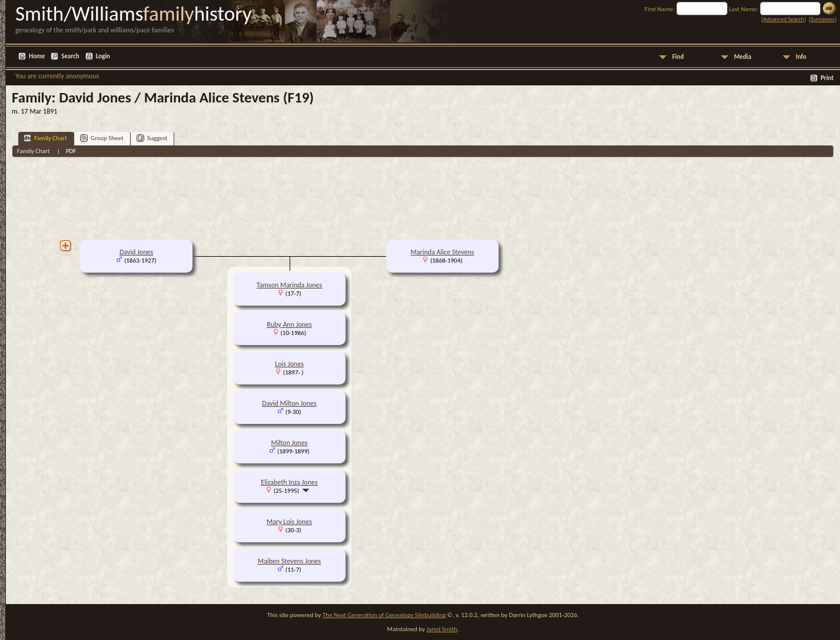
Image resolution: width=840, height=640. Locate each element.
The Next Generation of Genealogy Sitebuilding (384, 615)
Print (827, 78)
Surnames (822, 19)
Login (103, 56)
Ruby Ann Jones (289, 324)
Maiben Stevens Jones (289, 561)
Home (37, 56)
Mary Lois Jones (289, 522)
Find (678, 57)
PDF (71, 151)
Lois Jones (289, 364)
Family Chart (45, 138)
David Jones (136, 252)
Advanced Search (783, 19)
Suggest (152, 138)
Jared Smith (442, 629)
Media (743, 57)
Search (70, 56)
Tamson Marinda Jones (289, 285)
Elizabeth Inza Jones (289, 482)
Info (801, 57)
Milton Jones (289, 443)
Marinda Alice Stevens (443, 252)
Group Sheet (102, 138)
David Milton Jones (289, 403)
